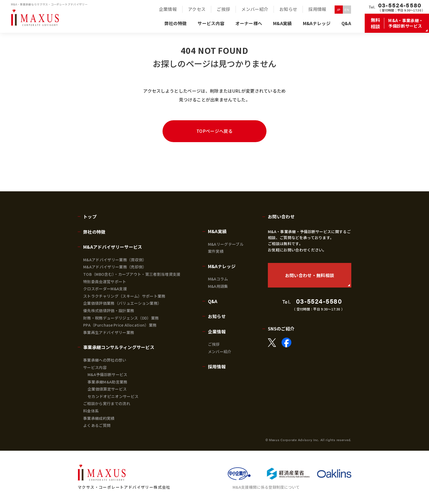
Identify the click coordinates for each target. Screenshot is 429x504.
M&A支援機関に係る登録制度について (266, 487)
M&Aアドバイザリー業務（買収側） (115, 260)
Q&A (213, 301)
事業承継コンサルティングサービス (119, 347)
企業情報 (217, 332)
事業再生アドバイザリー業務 (109, 332)
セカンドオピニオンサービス (113, 396)
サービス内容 (95, 367)
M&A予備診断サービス (108, 374)
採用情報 (217, 367)
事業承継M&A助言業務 (108, 382)
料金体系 (91, 411)
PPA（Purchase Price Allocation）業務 (120, 325)
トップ (90, 216)
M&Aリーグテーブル (226, 244)
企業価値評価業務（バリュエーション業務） (122, 303)
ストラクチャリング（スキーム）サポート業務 (124, 296)
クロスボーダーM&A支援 (105, 289)
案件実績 (216, 251)
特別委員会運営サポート (105, 282)
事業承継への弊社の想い (105, 360)
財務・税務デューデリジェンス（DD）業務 (121, 318)
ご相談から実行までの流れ (107, 403)
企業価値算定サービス (107, 389)
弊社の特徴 (94, 232)
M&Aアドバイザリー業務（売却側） (115, 267)
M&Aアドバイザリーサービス (113, 247)
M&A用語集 (218, 286)
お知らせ (217, 316)
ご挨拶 (214, 344)
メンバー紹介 (220, 351)
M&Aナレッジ (222, 266)
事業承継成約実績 (99, 418)
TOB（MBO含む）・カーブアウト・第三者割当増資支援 (132, 274)
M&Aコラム (218, 279)
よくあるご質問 (97, 425)
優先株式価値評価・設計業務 (109, 310)
